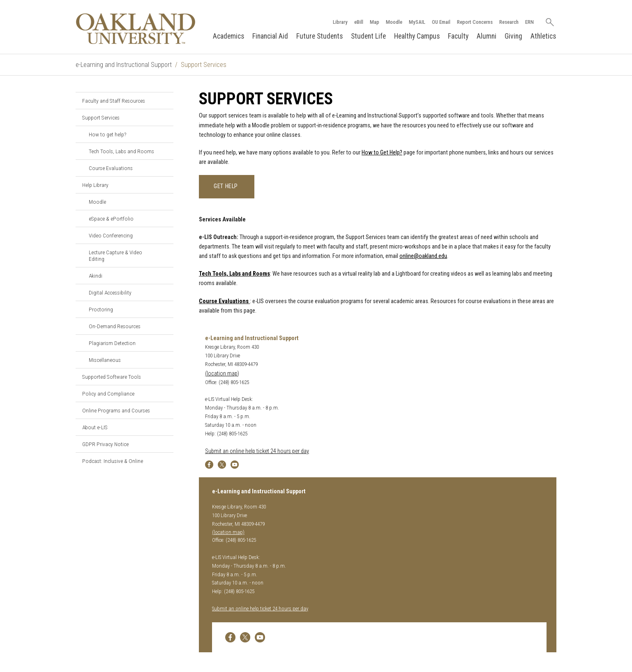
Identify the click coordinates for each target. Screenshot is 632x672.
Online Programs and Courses (116, 410)
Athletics (543, 36)
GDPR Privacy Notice (105, 444)
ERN (529, 22)
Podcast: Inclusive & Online (113, 461)
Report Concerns (475, 22)
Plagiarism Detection (112, 343)
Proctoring (101, 309)
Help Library (95, 185)
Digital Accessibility (110, 292)
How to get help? (107, 134)
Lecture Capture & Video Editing (115, 255)
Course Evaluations (111, 168)
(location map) (222, 374)
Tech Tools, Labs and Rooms (121, 151)
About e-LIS (95, 427)
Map (375, 22)
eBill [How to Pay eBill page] (359, 22)
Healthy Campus (417, 36)
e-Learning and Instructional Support (124, 65)
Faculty (458, 36)
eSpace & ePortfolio (111, 219)
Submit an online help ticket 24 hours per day (257, 451)
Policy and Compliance (108, 394)
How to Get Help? (382, 153)
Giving (513, 36)
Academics (228, 36)
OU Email (441, 22)
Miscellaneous (105, 360)
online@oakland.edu (423, 256)
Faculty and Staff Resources (114, 101)
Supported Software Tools (112, 377)
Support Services (101, 117)
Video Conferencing (111, 235)
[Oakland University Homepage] (136, 29)
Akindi (96, 276)
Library (340, 22)
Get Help (227, 186)
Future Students (319, 36)
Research (509, 22)
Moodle (394, 22)
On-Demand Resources (115, 326)
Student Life (368, 36)
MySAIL (417, 22)
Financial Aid (270, 36)
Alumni (487, 36)
